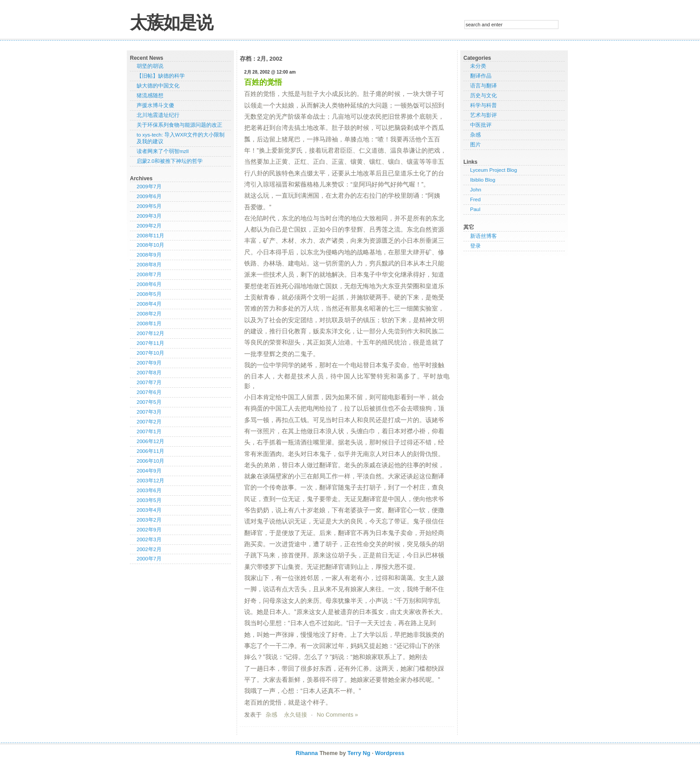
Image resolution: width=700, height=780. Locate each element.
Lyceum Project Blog (494, 170)
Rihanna (307, 753)
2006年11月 (150, 451)
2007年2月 (149, 422)
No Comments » (337, 715)
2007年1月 (149, 431)
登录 (475, 246)
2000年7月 (149, 559)
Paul (475, 209)
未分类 (478, 66)
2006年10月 (150, 461)
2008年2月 (149, 314)
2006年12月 (150, 441)
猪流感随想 (150, 95)
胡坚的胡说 (150, 66)
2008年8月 (149, 265)
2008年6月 (149, 284)
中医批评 (481, 125)
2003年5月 (149, 500)
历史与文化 (483, 95)
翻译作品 (481, 76)
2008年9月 (149, 255)
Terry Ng (359, 753)
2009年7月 (149, 187)
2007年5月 (149, 402)
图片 (475, 145)
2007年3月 (149, 412)
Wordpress (390, 753)
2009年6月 (149, 196)
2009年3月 (149, 216)
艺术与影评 (483, 115)
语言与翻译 (483, 86)
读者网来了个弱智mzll (162, 151)
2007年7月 (149, 382)
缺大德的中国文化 (158, 86)
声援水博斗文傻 (155, 105)
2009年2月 (149, 226)
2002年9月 (149, 530)
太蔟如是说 (171, 23)
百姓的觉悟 (263, 82)
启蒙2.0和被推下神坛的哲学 (170, 161)
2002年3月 (149, 539)
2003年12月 (150, 481)
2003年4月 (149, 510)
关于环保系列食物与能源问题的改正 (179, 125)
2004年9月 (149, 471)
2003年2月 (149, 520)
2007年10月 (150, 353)
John (476, 190)
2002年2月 (149, 549)
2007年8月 (149, 373)
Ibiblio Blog (483, 180)
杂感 (271, 715)
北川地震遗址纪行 (158, 115)
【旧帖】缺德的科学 (161, 76)
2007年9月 (149, 363)
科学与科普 (483, 105)
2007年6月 (149, 392)
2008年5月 (149, 294)
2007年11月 (150, 343)
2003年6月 (149, 490)
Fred (475, 199)
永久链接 (296, 715)
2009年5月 (149, 206)
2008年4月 (149, 304)
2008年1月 (149, 324)
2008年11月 (150, 236)
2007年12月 (150, 333)
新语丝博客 (483, 236)
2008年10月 (150, 245)
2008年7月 (149, 274)
